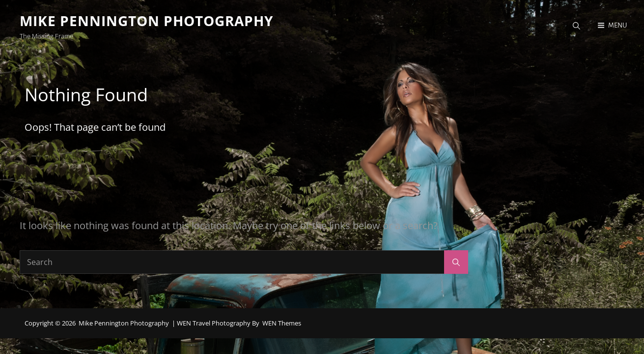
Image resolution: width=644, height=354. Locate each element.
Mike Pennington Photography (146, 21)
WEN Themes (282, 323)
